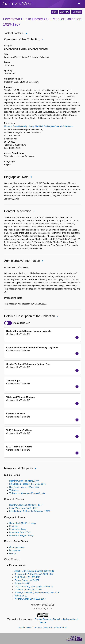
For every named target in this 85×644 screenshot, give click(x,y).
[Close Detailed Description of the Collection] (58, 316)
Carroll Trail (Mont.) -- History (23, 523)
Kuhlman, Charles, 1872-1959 (28, 590)
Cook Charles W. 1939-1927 (27, 577)
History (13, 553)
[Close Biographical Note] (31, 177)
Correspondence (17, 547)
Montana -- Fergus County (21, 535)
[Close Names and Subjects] (35, 469)
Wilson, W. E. (21, 596)
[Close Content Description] (34, 211)
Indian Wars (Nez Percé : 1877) (24, 508)
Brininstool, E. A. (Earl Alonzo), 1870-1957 (34, 574)
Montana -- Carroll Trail (20, 532)
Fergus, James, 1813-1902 (27, 580)
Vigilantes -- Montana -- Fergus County (27, 493)
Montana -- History (18, 529)
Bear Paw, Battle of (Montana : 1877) (26, 505)
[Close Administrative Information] (43, 261)
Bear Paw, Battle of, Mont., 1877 (24, 481)
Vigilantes (14, 490)
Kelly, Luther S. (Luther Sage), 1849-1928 (34, 586)
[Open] (27, 33)
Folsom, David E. (22, 583)
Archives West (17, 4)
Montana (13, 526)
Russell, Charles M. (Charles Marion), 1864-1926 (37, 593)
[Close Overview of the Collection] (43, 40)
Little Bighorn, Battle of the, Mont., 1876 (27, 484)
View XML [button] (64, 12)
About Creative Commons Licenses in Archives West (42, 628)
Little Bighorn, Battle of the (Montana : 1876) (30, 511)
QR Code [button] (77, 12)
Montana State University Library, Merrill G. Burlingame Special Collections (38, 126)
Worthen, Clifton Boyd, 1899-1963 (30, 599)
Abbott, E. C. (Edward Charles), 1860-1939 (34, 571)
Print (54, 12)
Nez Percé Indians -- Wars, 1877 (24, 487)
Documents (15, 550)
